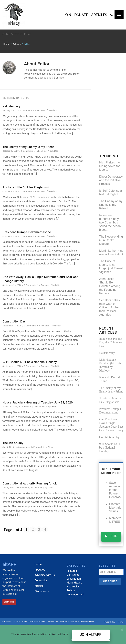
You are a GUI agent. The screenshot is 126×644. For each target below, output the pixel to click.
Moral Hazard (74, 583)
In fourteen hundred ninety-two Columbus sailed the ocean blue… (110, 222)
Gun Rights (73, 575)
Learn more (9, 602)
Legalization (74, 579)
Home (6, 44)
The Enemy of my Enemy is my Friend (28, 147)
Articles (17, 44)
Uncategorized (75, 594)
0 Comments (26, 110)
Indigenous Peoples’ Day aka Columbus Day (111, 342)
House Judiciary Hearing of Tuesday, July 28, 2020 (38, 402)
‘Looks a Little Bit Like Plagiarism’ (26, 187)
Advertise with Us (45, 575)
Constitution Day (14, 321)
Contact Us (41, 580)
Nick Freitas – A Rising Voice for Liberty (110, 166)
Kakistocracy (11, 106)
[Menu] (119, 14)
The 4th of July (13, 443)
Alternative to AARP (38, 621)
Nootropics (73, 587)
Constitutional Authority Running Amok (30, 483)
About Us (40, 570)
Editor (54, 110)
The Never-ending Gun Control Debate (111, 240)
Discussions (42, 591)
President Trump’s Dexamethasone (27, 232)
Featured (41, 110)
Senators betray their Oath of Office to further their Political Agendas (110, 307)
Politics (71, 590)
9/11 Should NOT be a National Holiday (30, 362)
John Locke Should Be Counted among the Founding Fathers (110, 286)
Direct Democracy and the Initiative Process (111, 180)
